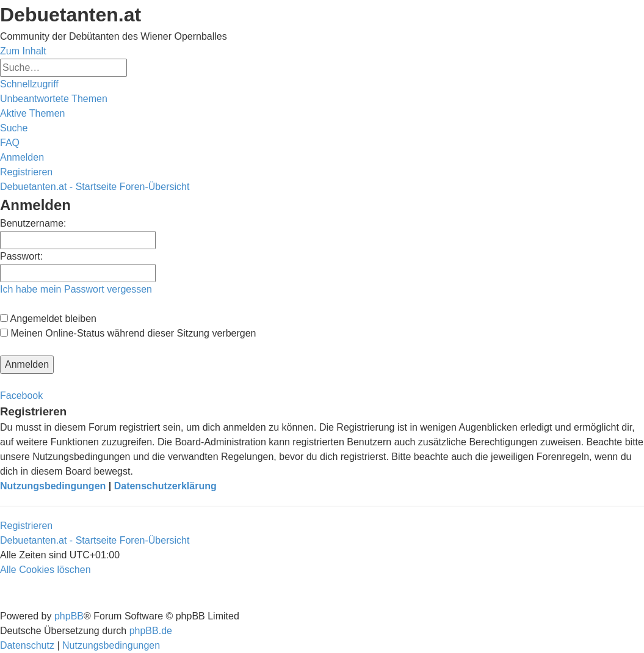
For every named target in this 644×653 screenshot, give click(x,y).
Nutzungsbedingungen (53, 486)
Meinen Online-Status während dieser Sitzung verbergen (128, 333)
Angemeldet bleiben (48, 319)
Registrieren (26, 526)
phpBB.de (151, 631)
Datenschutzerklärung (165, 486)
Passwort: (21, 256)
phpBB (69, 616)
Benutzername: (33, 223)
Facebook (21, 396)
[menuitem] (54, 99)
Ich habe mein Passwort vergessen (76, 289)
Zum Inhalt (23, 51)
